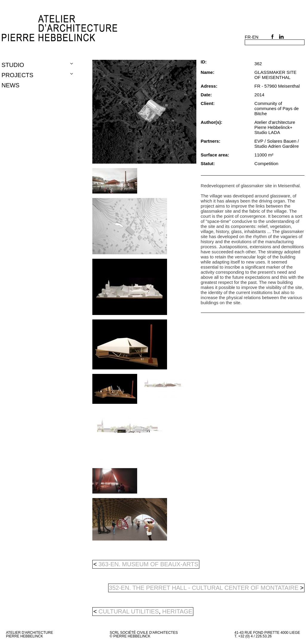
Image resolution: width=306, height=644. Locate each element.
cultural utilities (128, 611)
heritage (177, 611)
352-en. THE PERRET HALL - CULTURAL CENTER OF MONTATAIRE (206, 588)
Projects (17, 75)
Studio (13, 65)
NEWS (10, 85)
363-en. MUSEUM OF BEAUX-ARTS (146, 564)
